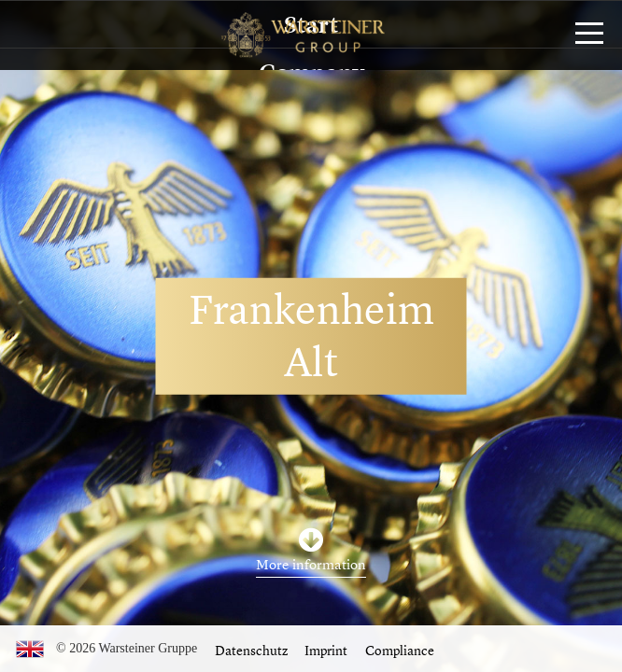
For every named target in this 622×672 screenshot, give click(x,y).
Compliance (400, 650)
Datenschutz (251, 650)
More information (311, 564)
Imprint (326, 650)
